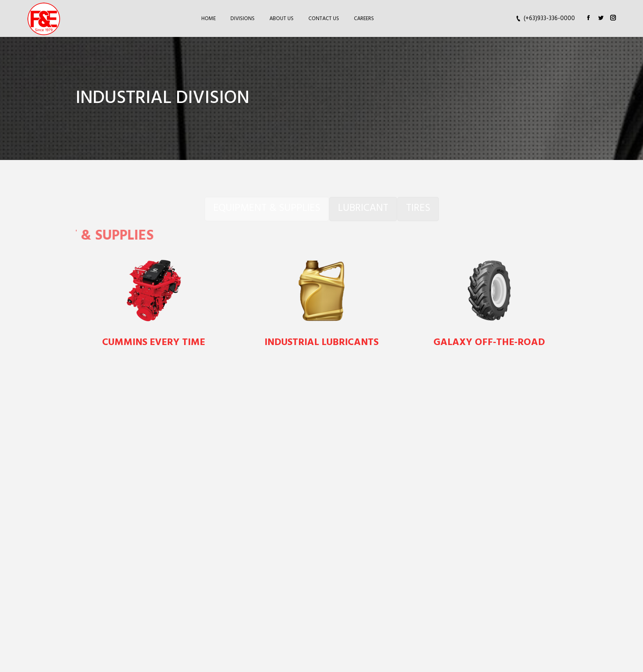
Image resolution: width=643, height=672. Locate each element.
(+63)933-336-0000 (549, 19)
